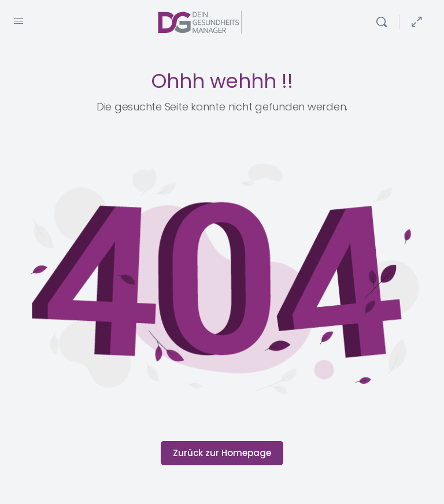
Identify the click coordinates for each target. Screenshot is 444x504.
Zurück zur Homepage (222, 453)
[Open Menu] (18, 21)
